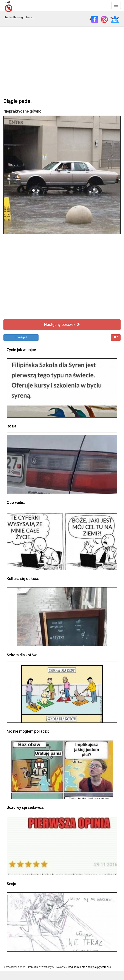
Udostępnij (21, 338)
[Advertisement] (62, 62)
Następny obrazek (62, 324)
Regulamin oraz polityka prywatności (90, 967)
